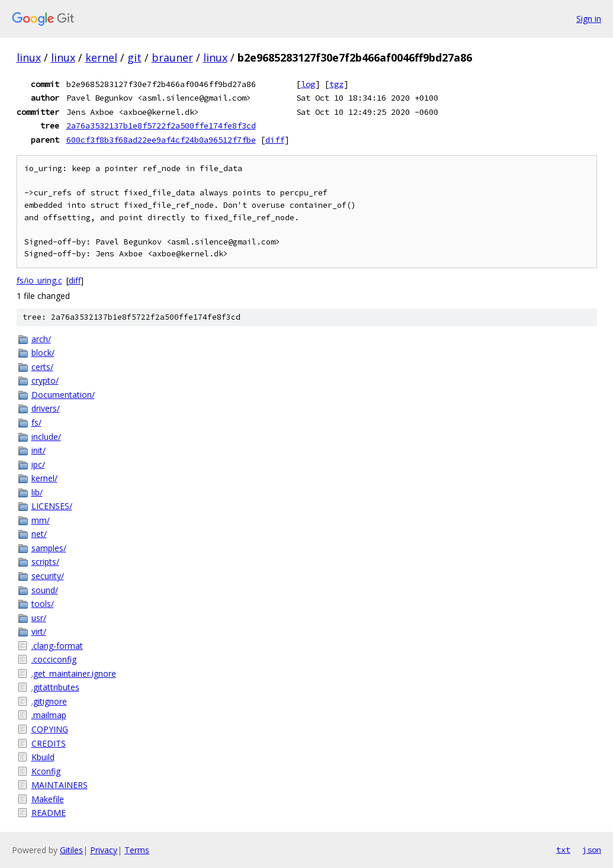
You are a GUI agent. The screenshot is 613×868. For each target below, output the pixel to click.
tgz (336, 84)
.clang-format (57, 646)
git (134, 57)
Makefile (48, 799)
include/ (46, 437)
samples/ (49, 548)
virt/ (39, 631)
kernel (101, 57)
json (592, 850)
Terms (137, 850)
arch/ (41, 339)
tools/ (43, 604)
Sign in (589, 19)
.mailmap (49, 715)
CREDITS (49, 743)
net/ (39, 534)
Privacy (104, 850)
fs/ (36, 422)
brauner (172, 57)
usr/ (39, 618)
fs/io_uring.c (39, 280)
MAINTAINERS (60, 785)
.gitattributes (55, 687)
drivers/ (46, 408)
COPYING (50, 729)
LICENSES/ (52, 506)
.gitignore (49, 701)
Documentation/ (63, 395)
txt (563, 850)
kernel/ (44, 478)
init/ (38, 450)
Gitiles (71, 850)
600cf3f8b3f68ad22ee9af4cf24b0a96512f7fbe (161, 140)
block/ (43, 353)
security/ (48, 576)
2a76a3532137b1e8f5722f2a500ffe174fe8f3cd (161, 126)
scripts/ (45, 562)
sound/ (45, 590)
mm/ (41, 520)
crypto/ (45, 380)
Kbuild (43, 757)
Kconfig (46, 771)
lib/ (37, 492)
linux (29, 57)
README (49, 813)
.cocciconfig (54, 659)
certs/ (42, 367)
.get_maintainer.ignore (74, 673)
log (308, 84)
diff (275, 140)
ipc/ (38, 464)
